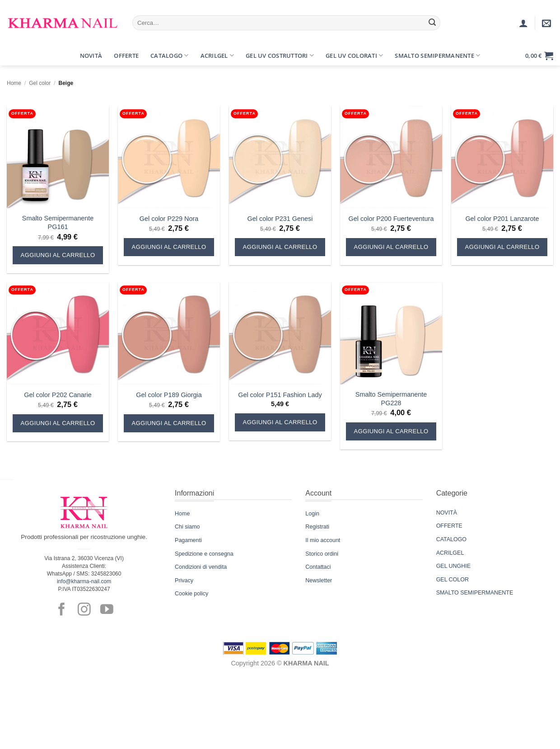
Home (14, 83)
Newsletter (319, 580)
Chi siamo (187, 527)
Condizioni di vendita (201, 567)
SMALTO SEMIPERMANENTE (475, 593)
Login (312, 514)
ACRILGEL (450, 553)
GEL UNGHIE (453, 566)
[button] (15, 56)
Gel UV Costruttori (280, 55)
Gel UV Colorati (354, 55)
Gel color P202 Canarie (58, 395)
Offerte (126, 56)
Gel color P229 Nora (169, 219)
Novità (91, 56)
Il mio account (323, 540)
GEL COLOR (453, 580)
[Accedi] (523, 23)
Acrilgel (217, 55)
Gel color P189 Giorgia (169, 395)
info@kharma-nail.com (84, 581)
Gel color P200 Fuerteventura (391, 219)
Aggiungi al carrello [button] (58, 255)
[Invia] (432, 23)
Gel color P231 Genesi (280, 219)
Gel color (40, 83)
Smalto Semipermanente (437, 55)
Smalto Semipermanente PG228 (391, 399)
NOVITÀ (447, 513)
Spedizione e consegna (204, 554)
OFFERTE (449, 526)
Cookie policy (191, 594)
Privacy (184, 580)
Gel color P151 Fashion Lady (280, 395)
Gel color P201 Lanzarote (502, 219)
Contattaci (318, 567)
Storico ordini (322, 554)
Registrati (317, 527)
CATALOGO (451, 539)
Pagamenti (188, 540)
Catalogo (170, 55)
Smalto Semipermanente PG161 (58, 222)
